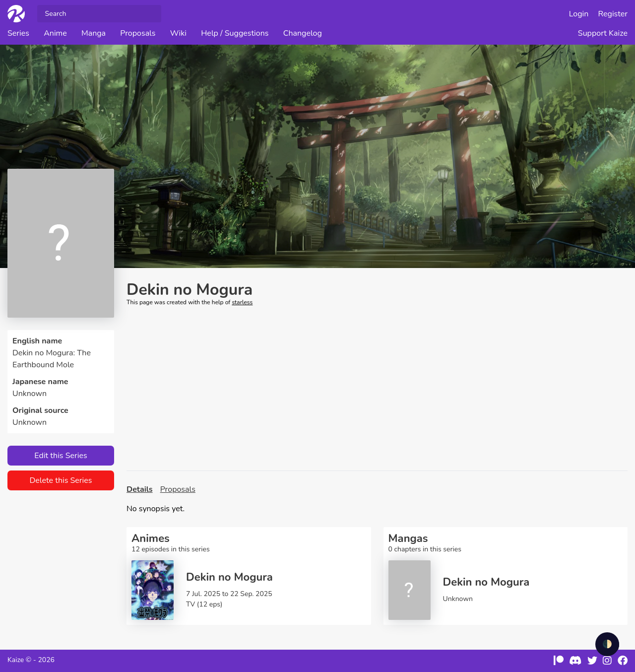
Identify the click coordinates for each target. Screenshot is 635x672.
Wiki (178, 33)
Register (613, 14)
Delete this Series (61, 480)
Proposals (138, 33)
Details (140, 489)
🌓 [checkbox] (607, 644)
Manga (94, 33)
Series (18, 33)
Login (579, 14)
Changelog (303, 33)
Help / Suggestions (235, 33)
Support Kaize (603, 33)
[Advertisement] (377, 389)
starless (242, 302)
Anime (55, 33)
